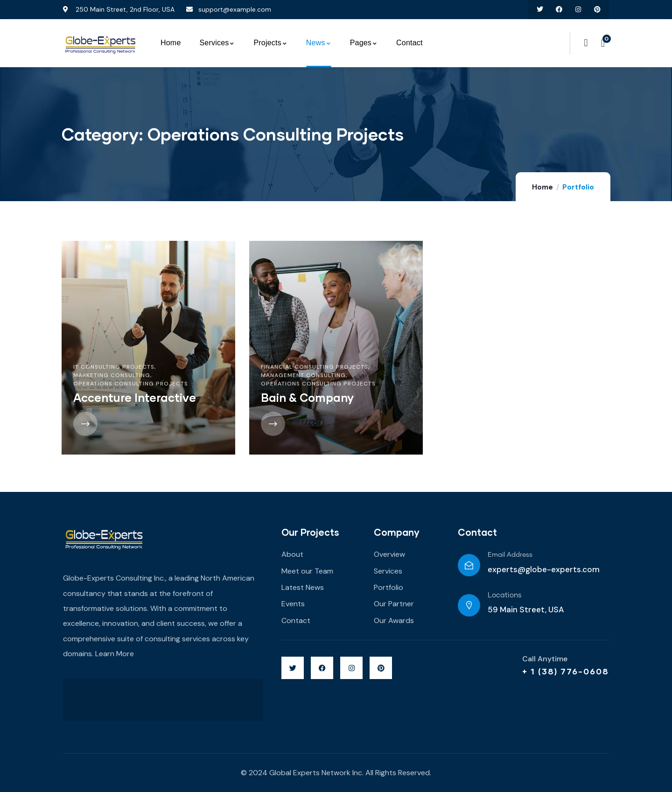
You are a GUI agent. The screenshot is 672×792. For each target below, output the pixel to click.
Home (542, 187)
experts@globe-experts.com (544, 569)
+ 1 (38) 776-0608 (566, 671)
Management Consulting (303, 375)
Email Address (510, 555)
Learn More (115, 654)
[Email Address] (469, 565)
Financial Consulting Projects (315, 367)
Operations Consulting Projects (131, 384)
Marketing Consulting (112, 375)
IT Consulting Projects (114, 367)
